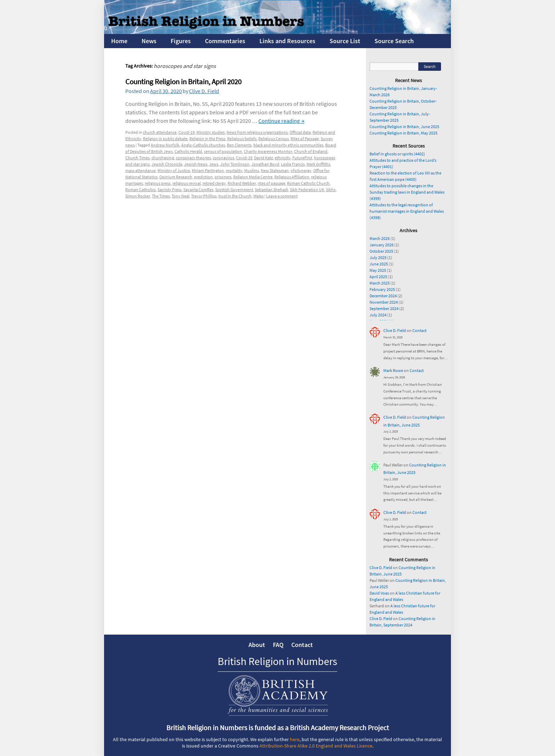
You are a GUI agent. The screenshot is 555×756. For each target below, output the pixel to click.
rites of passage (271, 183)
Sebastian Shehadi (271, 190)
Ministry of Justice (174, 170)
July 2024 (378, 315)
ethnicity (283, 158)
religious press (158, 183)
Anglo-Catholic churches (203, 145)
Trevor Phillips (204, 196)
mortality (234, 170)
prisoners (223, 177)
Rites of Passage (305, 139)
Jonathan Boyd (265, 164)
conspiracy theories (193, 158)
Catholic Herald (188, 151)
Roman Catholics (141, 190)
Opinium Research (176, 177)
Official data (300, 132)
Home (119, 41)
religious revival (187, 183)
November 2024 (384, 302)
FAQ (278, 645)
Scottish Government (234, 190)
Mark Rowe (393, 370)
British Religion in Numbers (277, 661)
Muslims (252, 170)
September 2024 (384, 308)
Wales (259, 196)
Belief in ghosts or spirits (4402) (397, 154)
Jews (214, 164)
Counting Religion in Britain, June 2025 (404, 127)
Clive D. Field (204, 91)
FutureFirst (302, 158)
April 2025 (378, 277)
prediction (203, 177)
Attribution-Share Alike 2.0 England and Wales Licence (316, 746)
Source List (345, 41)
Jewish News (196, 164)
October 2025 (381, 251)
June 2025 (379, 264)
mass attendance (141, 170)
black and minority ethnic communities (288, 145)
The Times (161, 196)
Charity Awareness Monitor (268, 151)
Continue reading (281, 121)
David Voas (379, 593)
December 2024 (383, 296)
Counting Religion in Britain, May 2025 (404, 133)
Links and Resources (287, 41)
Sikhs (331, 190)
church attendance (160, 132)
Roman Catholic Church (308, 183)
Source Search (394, 41)
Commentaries (225, 41)
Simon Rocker (138, 196)
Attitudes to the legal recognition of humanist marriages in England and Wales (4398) (407, 211)
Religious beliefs (242, 139)
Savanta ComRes (198, 190)
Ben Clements (239, 145)
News (149, 41)
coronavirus (224, 158)
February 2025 (382, 289)
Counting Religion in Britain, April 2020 (183, 82)
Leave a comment (282, 196)
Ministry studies (211, 132)
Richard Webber (242, 183)
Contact (419, 330)
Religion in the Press (207, 139)
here (295, 739)
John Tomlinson (235, 164)
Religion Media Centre (253, 177)
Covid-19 (187, 132)
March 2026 (380, 238)
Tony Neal (181, 196)
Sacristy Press (170, 190)
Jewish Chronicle (167, 164)
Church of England (311, 151)
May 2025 (378, 270)
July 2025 (378, 257)
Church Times (138, 158)
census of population (223, 151)
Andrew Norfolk (165, 145)
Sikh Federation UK (307, 190)
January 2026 (382, 245)
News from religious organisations (257, 132)
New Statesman (275, 170)
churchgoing (163, 158)
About (257, 645)
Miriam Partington (208, 170)
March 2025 (380, 283)
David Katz (264, 158)
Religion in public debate (165, 139)
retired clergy (214, 183)
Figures (181, 41)
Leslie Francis (293, 164)
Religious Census (274, 139)
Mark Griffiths (318, 164)
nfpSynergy (301, 170)
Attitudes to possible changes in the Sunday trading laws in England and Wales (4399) (407, 192)
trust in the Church (235, 196)
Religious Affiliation (292, 177)
